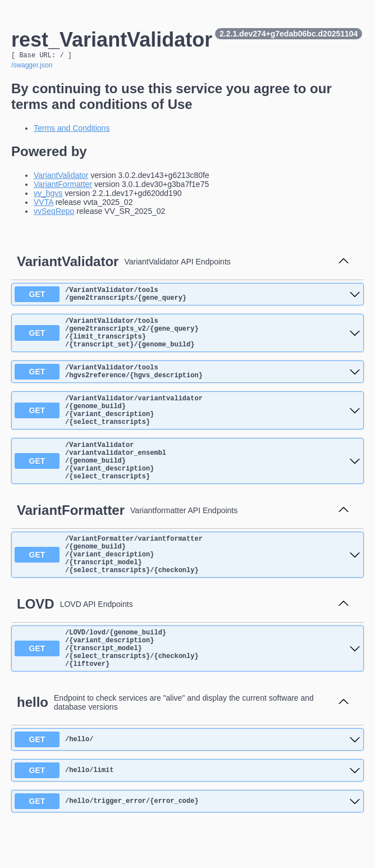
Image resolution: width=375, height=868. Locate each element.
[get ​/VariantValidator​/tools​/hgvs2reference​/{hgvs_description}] (187, 385)
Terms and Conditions (72, 130)
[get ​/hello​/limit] (187, 817)
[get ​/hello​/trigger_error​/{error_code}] (187, 848)
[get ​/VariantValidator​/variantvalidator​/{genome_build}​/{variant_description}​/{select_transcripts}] (187, 429)
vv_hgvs (48, 195)
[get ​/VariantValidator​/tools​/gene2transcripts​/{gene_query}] (187, 298)
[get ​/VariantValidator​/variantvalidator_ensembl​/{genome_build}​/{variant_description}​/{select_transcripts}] (187, 487)
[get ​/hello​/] (187, 787)
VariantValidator (61, 177)
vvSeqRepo (54, 213)
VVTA (44, 204)
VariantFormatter (63, 186)
